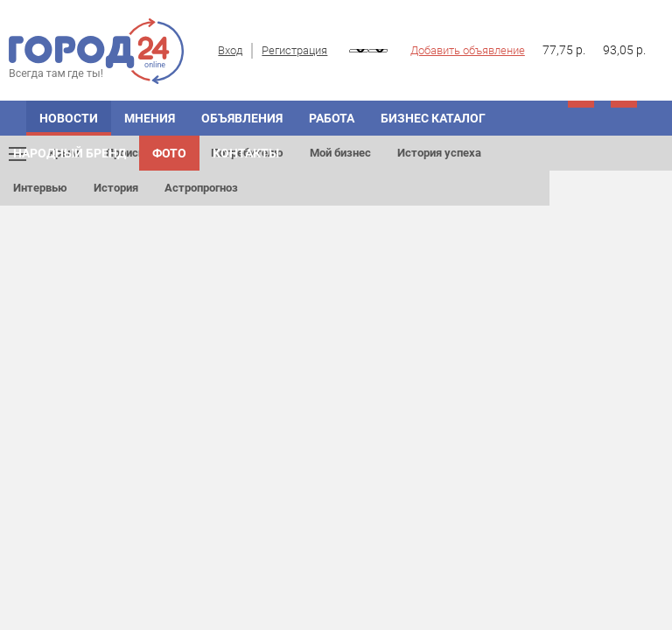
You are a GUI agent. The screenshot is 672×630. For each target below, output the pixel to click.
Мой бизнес (340, 153)
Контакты (246, 153)
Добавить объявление (468, 50)
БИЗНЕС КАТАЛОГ (433, 118)
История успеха (439, 153)
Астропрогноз (201, 188)
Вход (230, 50)
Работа (332, 118)
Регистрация (294, 50)
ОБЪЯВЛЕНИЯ (242, 118)
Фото (169, 153)
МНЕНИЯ (150, 118)
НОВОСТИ (69, 118)
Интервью (40, 188)
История (116, 188)
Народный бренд (70, 153)
